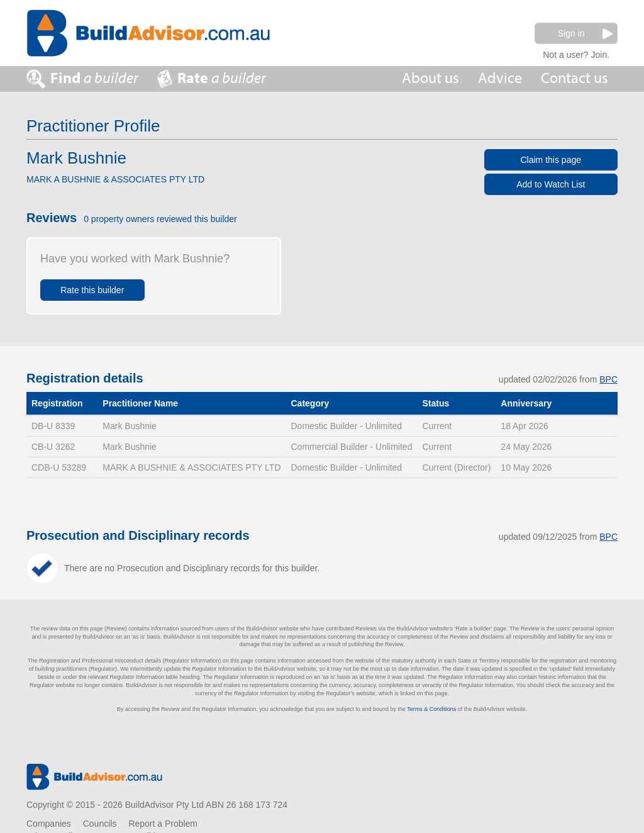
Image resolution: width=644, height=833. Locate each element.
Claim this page (551, 160)
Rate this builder (92, 290)
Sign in (585, 34)
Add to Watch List (551, 184)
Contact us (575, 78)
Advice (500, 78)
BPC (608, 379)
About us (430, 78)
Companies (49, 824)
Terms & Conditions (431, 709)
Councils (100, 824)
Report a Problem (163, 824)
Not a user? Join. (576, 53)
